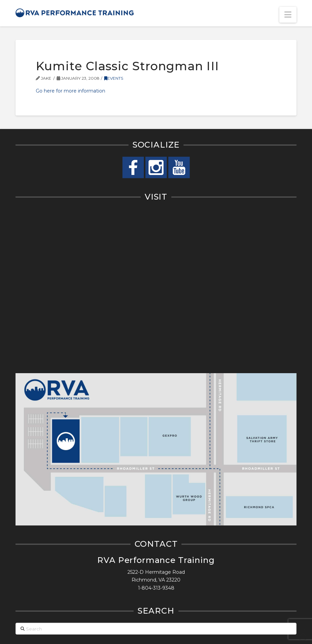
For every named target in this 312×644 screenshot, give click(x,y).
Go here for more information (70, 91)
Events (114, 78)
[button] (288, 15)
